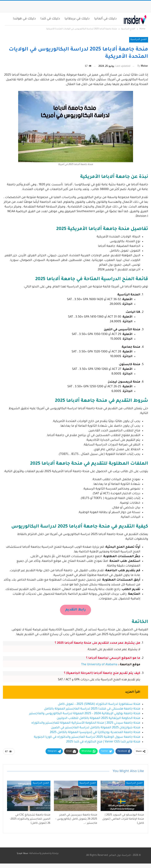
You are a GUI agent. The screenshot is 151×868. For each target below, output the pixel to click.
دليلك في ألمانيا (105, 19)
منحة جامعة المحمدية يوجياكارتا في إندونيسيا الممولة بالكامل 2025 (95, 733)
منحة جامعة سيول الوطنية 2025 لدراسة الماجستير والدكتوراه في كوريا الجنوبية (87, 737)
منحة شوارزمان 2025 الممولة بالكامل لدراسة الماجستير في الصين (96, 728)
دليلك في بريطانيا (77, 19)
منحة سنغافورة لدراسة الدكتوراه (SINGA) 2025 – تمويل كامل (99, 704)
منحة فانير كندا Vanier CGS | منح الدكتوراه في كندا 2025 (103, 742)
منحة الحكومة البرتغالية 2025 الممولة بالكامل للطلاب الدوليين (98, 718)
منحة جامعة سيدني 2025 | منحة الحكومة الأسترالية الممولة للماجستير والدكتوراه (86, 723)
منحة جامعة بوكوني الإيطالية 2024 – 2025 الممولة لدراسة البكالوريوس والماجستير (85, 714)
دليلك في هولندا (24, 19)
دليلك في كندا (50, 19)
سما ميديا (22, 854)
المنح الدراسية (139, 40)
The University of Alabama (99, 665)
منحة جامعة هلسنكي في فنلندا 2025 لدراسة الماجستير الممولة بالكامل (92, 709)
